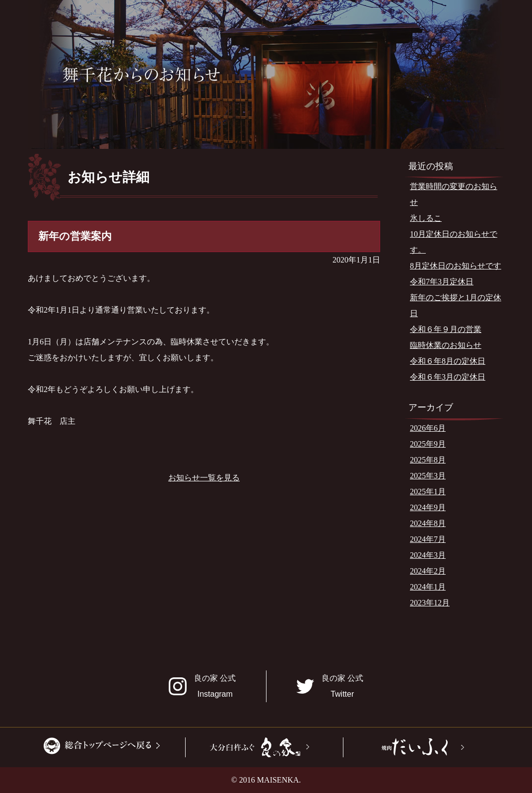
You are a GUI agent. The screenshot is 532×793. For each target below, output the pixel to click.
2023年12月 (430, 603)
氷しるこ (426, 218)
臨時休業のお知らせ (446, 345)
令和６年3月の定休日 (448, 377)
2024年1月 (428, 587)
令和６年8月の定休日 (448, 361)
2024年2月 (428, 571)
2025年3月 (428, 476)
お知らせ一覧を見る (204, 478)
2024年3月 (428, 555)
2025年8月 (428, 460)
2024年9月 (428, 507)
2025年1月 (428, 492)
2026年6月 (428, 428)
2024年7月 (428, 539)
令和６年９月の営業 (446, 329)
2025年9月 (428, 444)
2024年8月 (428, 523)
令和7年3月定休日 (442, 282)
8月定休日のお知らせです (456, 266)
